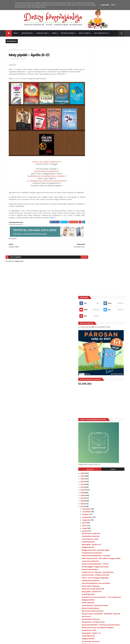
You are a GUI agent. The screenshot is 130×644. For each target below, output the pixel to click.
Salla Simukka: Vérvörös (100, 428)
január (94, 500)
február (95, 498)
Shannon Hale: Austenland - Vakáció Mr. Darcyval (107, 368)
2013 (92, 504)
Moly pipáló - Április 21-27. (101, 295)
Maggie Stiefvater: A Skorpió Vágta (105, 300)
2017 (92, 248)
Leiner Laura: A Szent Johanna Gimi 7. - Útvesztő (106, 455)
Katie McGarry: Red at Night (102, 461)
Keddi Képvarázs (98, 292)
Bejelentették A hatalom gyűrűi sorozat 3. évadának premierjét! (110, 578)
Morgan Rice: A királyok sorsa (102, 377)
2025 (92, 226)
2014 (92, 257)
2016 (92, 251)
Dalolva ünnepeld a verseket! (103, 419)
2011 (91, 509)
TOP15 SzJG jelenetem (100, 401)
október (95, 264)
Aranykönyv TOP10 (98, 387)
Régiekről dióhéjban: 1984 (101, 459)
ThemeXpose (17, 641)
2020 (92, 240)
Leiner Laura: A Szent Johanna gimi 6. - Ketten (106, 465)
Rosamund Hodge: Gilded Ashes (103, 439)
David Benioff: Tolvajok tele (102, 469)
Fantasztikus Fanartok (100, 286)
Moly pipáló (17, 50)
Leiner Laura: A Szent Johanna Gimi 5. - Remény (106, 472)
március (95, 495)
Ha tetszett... (96, 372)
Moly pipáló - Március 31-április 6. (104, 430)
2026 (92, 223)
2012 (92, 507)
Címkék (115, 219)
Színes (54, 33)
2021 (92, 237)
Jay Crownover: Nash (99, 289)
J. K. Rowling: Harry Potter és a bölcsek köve (44, 179)
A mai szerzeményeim (100, 313)
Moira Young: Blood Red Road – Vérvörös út (108, 414)
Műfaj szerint (84, 33)
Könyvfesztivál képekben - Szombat (105, 306)
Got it (113, 5)
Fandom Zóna (42, 33)
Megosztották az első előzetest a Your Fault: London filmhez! (110, 553)
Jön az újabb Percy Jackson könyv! (109, 585)
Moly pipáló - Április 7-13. (101, 390)
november (96, 262)
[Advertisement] (106, 152)
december (96, 259)
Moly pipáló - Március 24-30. (102, 491)
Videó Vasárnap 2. (98, 441)
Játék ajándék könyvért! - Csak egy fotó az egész (107, 407)
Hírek (15, 33)
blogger (80, 257)
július (94, 273)
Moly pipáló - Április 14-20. (101, 343)
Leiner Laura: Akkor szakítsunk (44, 160)
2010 (92, 512)
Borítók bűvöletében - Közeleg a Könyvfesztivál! (104, 381)
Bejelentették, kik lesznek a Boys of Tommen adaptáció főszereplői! (109, 562)
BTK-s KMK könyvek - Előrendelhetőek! (106, 411)
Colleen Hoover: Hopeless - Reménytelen (107, 324)
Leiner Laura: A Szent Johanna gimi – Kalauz (105, 448)
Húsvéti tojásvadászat (100, 362)
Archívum (97, 219)
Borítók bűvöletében (99, 321)
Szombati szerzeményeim (101, 303)
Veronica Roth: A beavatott (44, 169)
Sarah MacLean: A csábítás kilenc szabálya (44, 174)
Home (11, 50)
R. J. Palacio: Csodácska (100, 486)
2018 (92, 245)
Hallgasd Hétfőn (97, 297)
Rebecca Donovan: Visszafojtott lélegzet (107, 384)
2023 (92, 232)
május (94, 278)
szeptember (96, 267)
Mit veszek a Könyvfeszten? (102, 364)
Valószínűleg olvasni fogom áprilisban (106, 476)
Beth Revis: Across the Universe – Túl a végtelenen (106, 350)
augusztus (96, 270)
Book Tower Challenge (100, 338)
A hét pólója (96, 436)
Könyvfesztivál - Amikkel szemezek (105, 327)
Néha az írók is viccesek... (101, 479)
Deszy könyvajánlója (96, 599)
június (94, 275)
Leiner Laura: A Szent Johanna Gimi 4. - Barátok (106, 482)
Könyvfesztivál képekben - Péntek (104, 316)
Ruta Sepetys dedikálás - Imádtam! (105, 425)
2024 (92, 229)
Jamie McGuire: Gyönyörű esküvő (104, 359)
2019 (92, 243)
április (94, 281)
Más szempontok (101, 33)
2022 (92, 234)
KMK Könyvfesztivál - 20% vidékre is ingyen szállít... (105, 309)
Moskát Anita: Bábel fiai (100, 283)
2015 (92, 254)
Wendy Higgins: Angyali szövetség (104, 318)
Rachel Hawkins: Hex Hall (100, 451)
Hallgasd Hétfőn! (98, 353)
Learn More (105, 5)
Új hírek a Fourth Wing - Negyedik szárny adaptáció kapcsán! (110, 570)
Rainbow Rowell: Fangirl (100, 422)
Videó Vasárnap (97, 356)
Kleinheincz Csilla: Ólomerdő (102, 340)
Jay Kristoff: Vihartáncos (101, 416)
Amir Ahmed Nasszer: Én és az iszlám (105, 335)
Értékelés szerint (68, 33)
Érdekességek (27, 33)
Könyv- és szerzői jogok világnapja (104, 329)
